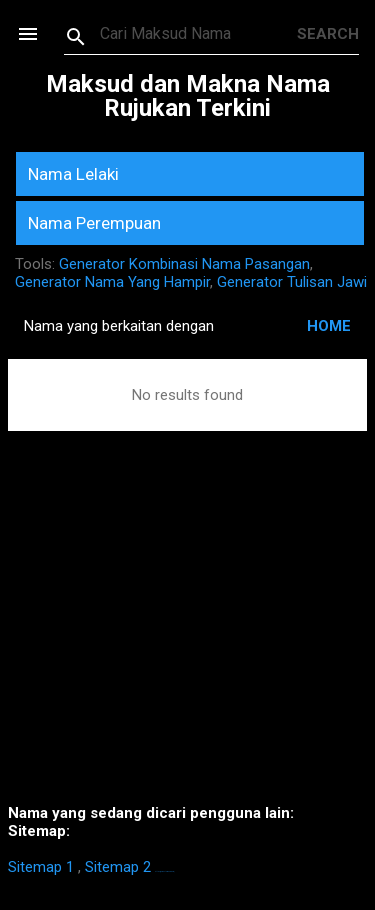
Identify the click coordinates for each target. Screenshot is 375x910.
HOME (329, 326)
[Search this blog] (198, 34)
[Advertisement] (187, 647)
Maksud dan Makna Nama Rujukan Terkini (188, 96)
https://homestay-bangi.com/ (164, 871)
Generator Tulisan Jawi (292, 282)
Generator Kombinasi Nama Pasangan (184, 264)
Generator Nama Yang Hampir (112, 282)
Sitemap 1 (41, 867)
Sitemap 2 (118, 867)
